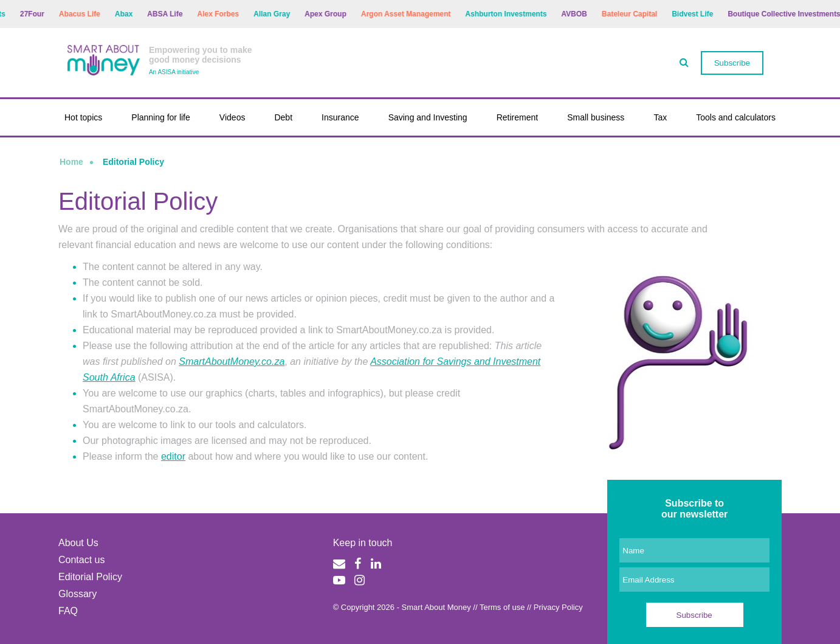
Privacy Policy (558, 607)
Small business (596, 117)
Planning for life (161, 117)
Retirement (517, 117)
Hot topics (83, 117)
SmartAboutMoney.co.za (232, 362)
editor (173, 456)
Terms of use (502, 607)
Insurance (340, 117)
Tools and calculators (736, 117)
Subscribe (732, 63)
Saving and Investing (428, 117)
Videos (232, 117)
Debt (283, 117)
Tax (660, 117)
